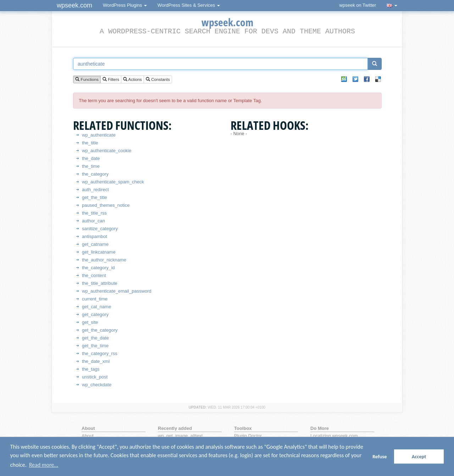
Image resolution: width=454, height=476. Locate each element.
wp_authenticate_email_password (117, 291)
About (88, 436)
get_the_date (95, 338)
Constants (158, 80)
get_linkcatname (99, 252)
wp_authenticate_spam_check (113, 182)
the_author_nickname (104, 260)
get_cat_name (96, 307)
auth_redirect (95, 190)
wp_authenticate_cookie (107, 151)
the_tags (91, 369)
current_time (95, 299)
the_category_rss (100, 353)
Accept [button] (419, 456)
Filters (111, 80)
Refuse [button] (380, 456)
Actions (132, 80)
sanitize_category (100, 229)
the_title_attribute (100, 283)
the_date (91, 158)
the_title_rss (94, 213)
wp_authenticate (99, 135)
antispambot (95, 236)
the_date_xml (96, 361)
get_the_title (95, 197)
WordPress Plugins (125, 5)
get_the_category (100, 330)
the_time (91, 166)
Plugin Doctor (248, 436)
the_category (95, 174)
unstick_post (95, 377)
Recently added (175, 428)
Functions (87, 80)
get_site (90, 322)
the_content (94, 275)
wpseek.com (74, 5)
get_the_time (95, 346)
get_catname (95, 244)
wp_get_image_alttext (180, 436)
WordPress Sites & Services (189, 5)
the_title (90, 143)
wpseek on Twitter (358, 5)
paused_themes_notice (106, 205)
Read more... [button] (44, 465)
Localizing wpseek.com (334, 436)
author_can (93, 221)
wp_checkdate (97, 385)
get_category (95, 314)
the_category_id (98, 268)
